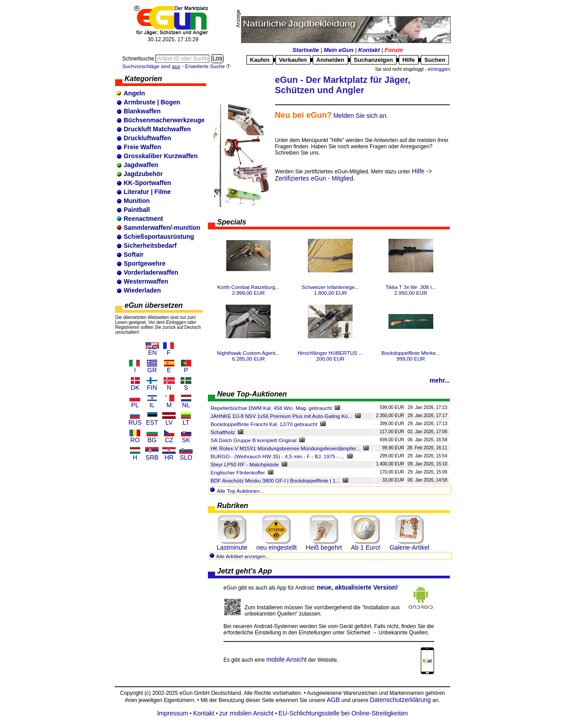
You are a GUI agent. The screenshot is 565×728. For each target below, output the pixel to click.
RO (135, 440)
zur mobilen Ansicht (246, 713)
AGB (333, 700)
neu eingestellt (276, 547)
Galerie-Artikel (409, 547)
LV (169, 422)
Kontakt (369, 50)
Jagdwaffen (141, 165)
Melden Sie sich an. (361, 116)
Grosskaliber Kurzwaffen (161, 156)
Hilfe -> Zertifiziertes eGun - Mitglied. (354, 175)
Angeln (134, 93)
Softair (134, 254)
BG (152, 440)
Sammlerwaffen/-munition (162, 228)
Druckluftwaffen (147, 138)
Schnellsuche (139, 59)
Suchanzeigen (373, 60)
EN (153, 353)
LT (186, 422)
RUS (135, 422)
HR (169, 457)
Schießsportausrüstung (159, 237)
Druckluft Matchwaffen (157, 129)
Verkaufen (293, 60)
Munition (137, 201)
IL (152, 405)
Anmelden (330, 60)
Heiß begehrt (324, 547)
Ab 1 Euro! (366, 547)
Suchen (435, 60)
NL (186, 405)
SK (186, 440)
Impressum (173, 713)
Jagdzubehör (143, 174)
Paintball (137, 210)
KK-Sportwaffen (147, 183)
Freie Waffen (142, 147)
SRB (152, 457)
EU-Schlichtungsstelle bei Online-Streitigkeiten (343, 713)
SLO (186, 457)
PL (135, 405)
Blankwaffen (142, 111)
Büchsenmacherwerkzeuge (164, 120)
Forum (394, 50)
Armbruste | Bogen (152, 102)
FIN (152, 388)
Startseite (306, 50)
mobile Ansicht (286, 659)
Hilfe (409, 60)
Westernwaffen (146, 281)
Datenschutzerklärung (400, 700)
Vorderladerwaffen (151, 272)
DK (135, 388)
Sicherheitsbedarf (150, 246)
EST (152, 422)
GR (152, 370)
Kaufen (260, 60)
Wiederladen (142, 290)
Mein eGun (338, 50)
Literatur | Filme (147, 192)
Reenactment (143, 219)
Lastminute (232, 547)
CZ (169, 440)
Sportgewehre (144, 263)
